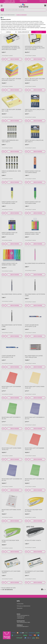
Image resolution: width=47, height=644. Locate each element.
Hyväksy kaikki (39, 32)
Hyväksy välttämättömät (23, 32)
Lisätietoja (8, 32)
